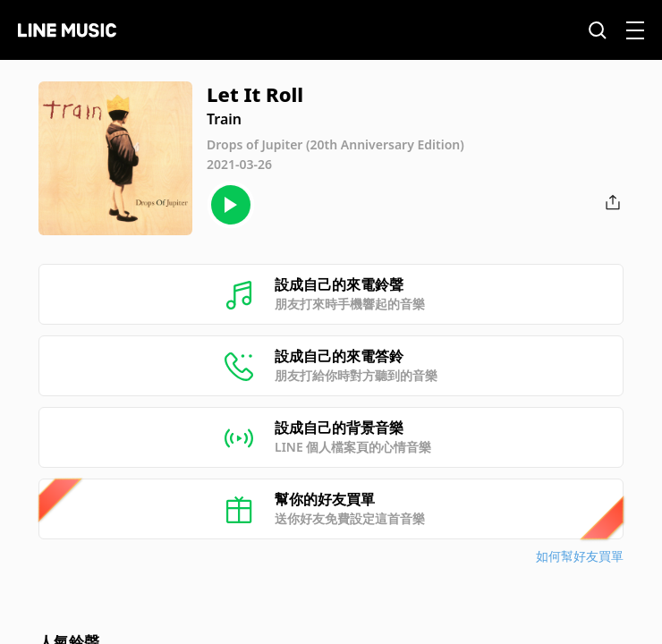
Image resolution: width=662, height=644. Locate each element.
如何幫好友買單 (580, 556)
